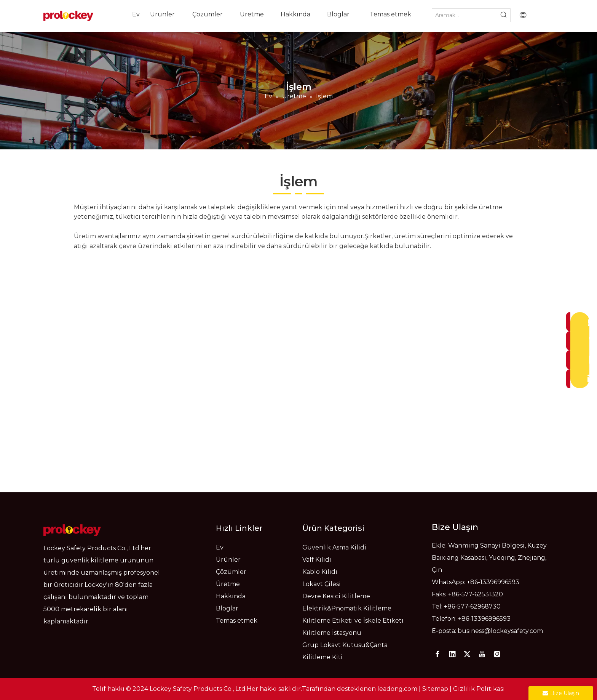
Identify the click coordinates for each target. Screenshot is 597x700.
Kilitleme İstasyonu (332, 633)
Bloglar (227, 608)
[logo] (72, 530)
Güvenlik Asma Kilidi (334, 547)
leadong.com (397, 689)
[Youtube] (482, 654)
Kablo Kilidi (320, 572)
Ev (220, 547)
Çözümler (231, 572)
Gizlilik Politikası (479, 689)
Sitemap (435, 689)
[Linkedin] (452, 654)
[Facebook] (437, 654)
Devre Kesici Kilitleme (336, 596)
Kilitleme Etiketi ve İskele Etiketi (353, 621)
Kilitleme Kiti (322, 657)
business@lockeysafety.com (500, 631)
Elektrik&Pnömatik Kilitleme (347, 608)
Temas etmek (237, 621)
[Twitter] (467, 654)
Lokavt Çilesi (322, 584)
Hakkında (231, 596)
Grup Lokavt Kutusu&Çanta (345, 645)
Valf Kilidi (317, 560)
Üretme (228, 584)
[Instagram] (497, 654)
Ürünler (228, 560)
